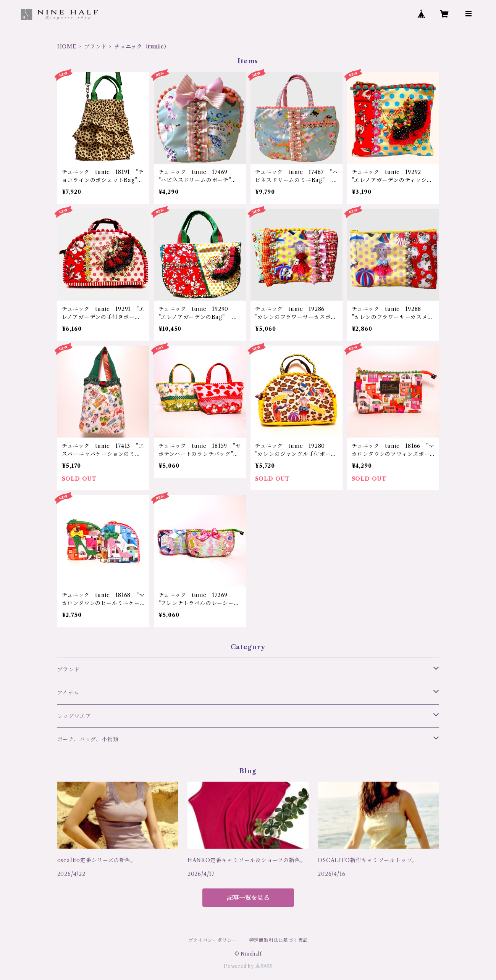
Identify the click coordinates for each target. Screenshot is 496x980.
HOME (67, 47)
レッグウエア (74, 716)
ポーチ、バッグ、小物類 (88, 739)
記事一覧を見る (248, 898)
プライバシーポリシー (213, 940)
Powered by (248, 966)
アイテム (68, 693)
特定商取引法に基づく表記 (279, 940)
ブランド (96, 47)
